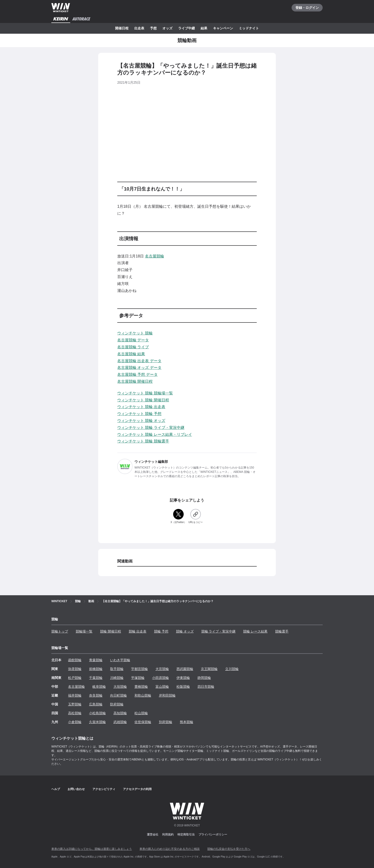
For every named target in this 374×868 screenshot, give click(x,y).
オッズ (167, 28)
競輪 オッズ (185, 631)
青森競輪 (96, 660)
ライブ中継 (187, 28)
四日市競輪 (206, 687)
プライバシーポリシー (213, 835)
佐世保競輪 (143, 722)
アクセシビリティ (104, 789)
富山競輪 (162, 687)
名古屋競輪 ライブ (133, 347)
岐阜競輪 (99, 687)
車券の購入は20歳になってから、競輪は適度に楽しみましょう (92, 849)
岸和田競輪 (167, 695)
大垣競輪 (120, 687)
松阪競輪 (183, 687)
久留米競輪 (97, 722)
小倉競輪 (75, 722)
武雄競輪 (120, 722)
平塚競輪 (138, 678)
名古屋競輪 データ (133, 340)
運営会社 (153, 835)
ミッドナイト (249, 28)
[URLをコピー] (196, 516)
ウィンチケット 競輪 (135, 333)
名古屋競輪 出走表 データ (139, 361)
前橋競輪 (96, 669)
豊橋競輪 (141, 687)
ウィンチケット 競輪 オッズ (141, 421)
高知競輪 (120, 713)
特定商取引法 (186, 835)
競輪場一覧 (84, 631)
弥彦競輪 (75, 669)
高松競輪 (75, 713)
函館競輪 (75, 660)
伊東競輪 (183, 678)
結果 (204, 28)
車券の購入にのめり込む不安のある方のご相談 (170, 849)
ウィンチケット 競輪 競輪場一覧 (145, 393)
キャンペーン (223, 28)
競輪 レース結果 (255, 631)
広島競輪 (96, 704)
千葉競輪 (96, 678)
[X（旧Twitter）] (178, 516)
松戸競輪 (75, 678)
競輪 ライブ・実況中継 (219, 631)
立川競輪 (232, 669)
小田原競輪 (160, 678)
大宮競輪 (162, 669)
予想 (153, 28)
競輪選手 (282, 631)
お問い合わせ (76, 789)
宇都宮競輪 (139, 669)
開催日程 (122, 28)
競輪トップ (60, 631)
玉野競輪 (75, 704)
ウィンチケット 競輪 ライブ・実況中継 (151, 428)
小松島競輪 (97, 713)
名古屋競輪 (155, 256)
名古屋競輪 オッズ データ (139, 368)
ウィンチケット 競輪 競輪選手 (143, 441)
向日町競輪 (118, 695)
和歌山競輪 (143, 695)
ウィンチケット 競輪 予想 (139, 414)
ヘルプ (56, 789)
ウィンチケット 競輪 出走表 (141, 407)
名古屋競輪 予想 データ (137, 374)
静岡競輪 (204, 678)
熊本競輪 (187, 722)
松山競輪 (141, 713)
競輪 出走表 (138, 631)
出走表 (139, 28)
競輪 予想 (161, 631)
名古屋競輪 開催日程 (135, 381)
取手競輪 (117, 669)
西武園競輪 (185, 669)
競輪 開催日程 (111, 631)
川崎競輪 (117, 678)
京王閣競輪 (209, 669)
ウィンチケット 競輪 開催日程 (143, 400)
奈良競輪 (96, 695)
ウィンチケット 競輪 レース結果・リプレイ (155, 434)
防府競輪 (117, 704)
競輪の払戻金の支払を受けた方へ (229, 849)
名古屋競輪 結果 (131, 354)
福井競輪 (75, 695)
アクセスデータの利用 (137, 789)
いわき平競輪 (120, 660)
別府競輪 (166, 722)
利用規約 (168, 835)
